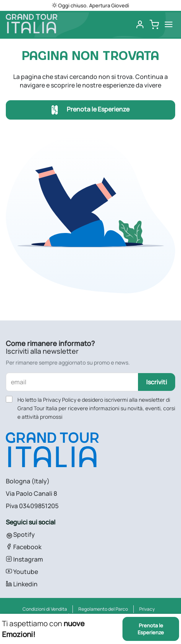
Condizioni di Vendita (45, 609)
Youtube (22, 572)
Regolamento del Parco (103, 609)
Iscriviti (157, 382)
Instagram (24, 559)
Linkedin (22, 584)
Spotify (20, 534)
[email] (72, 382)
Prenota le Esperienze (90, 110)
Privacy (147, 609)
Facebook (24, 547)
